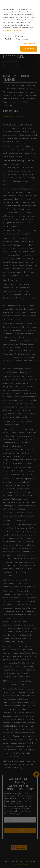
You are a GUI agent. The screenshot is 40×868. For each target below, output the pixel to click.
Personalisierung (21, 39)
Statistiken (20, 36)
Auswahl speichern (29, 44)
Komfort (7, 39)
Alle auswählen (29, 49)
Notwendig (8, 36)
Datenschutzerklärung (13, 30)
